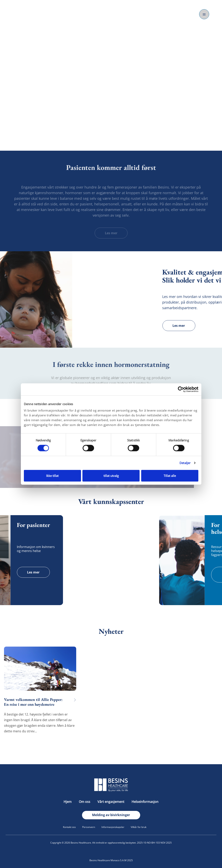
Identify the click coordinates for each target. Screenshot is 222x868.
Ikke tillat (52, 476)
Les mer (111, 233)
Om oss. (111, 125)
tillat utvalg (111, 476)
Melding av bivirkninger (111, 815)
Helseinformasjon (145, 802)
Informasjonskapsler (113, 827)
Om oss (85, 802)
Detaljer (185, 463)
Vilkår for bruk (139, 827)
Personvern (89, 827)
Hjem (68, 802)
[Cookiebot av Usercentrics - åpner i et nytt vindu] (181, 389)
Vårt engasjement (111, 802)
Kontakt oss (69, 827)
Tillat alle (170, 476)
